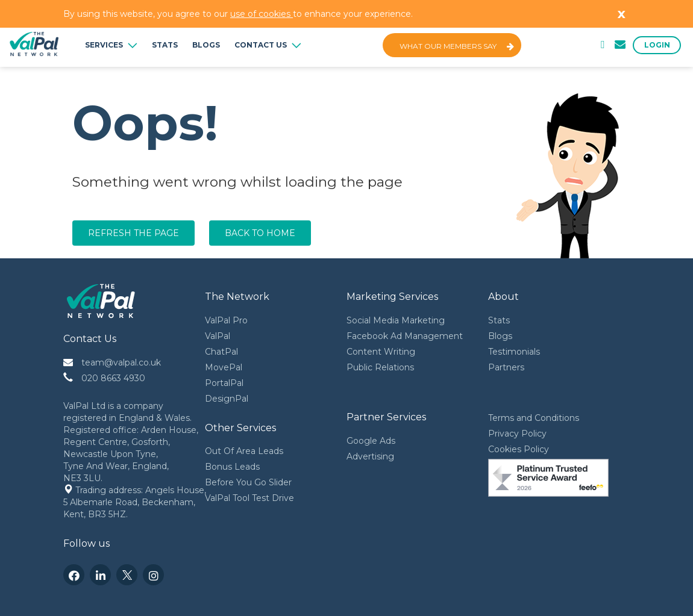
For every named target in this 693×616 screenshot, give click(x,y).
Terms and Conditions (534, 418)
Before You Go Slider (248, 482)
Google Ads (371, 441)
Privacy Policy (517, 434)
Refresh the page (133, 233)
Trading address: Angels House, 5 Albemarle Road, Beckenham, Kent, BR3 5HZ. (136, 502)
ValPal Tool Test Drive (249, 498)
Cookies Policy (519, 449)
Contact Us (268, 45)
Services (111, 45)
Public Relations (380, 367)
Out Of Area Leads (244, 451)
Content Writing (381, 352)
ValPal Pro (226, 320)
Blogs (206, 45)
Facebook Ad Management (405, 336)
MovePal (224, 367)
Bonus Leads (232, 467)
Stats (165, 45)
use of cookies (262, 14)
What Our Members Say (457, 46)
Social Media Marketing (396, 320)
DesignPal (227, 399)
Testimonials (514, 352)
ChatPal (221, 352)
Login (657, 45)
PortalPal (224, 383)
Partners (506, 367)
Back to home (260, 233)
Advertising (370, 456)
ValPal (218, 336)
